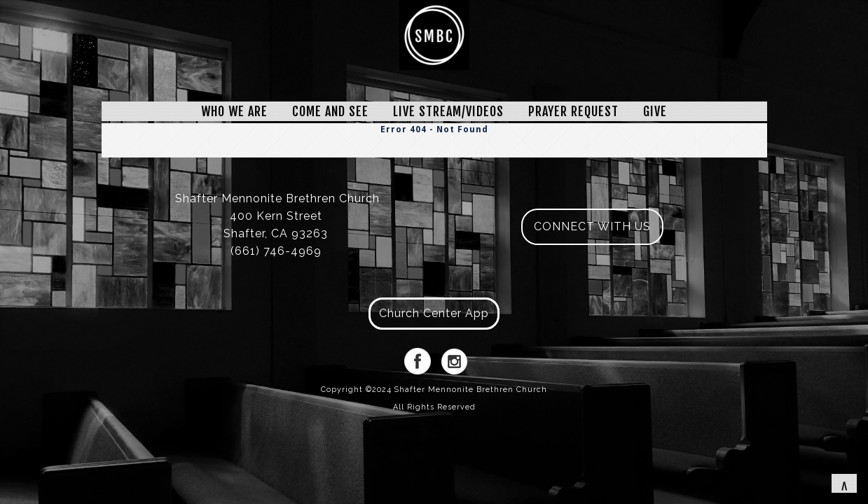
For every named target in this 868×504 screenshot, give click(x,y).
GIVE (655, 111)
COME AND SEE (330, 111)
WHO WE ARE (234, 111)
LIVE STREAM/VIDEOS (448, 111)
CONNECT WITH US (592, 226)
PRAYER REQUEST (573, 111)
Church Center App (434, 313)
